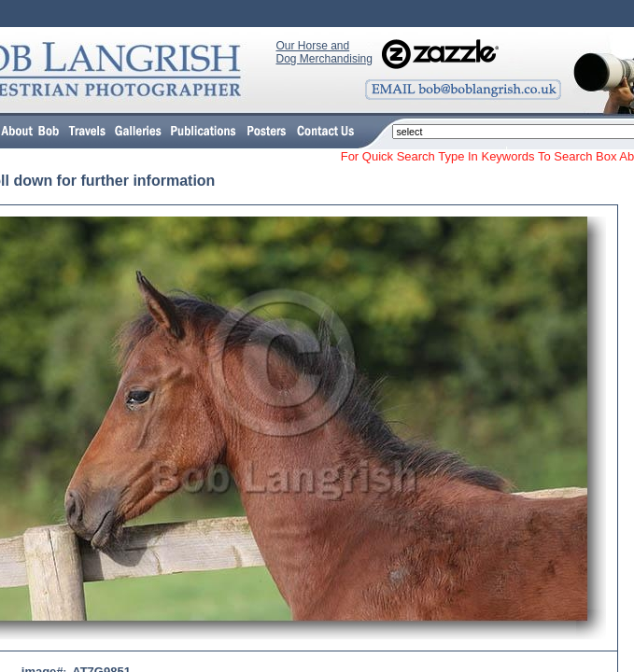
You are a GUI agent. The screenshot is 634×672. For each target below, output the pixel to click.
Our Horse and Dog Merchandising (324, 52)
